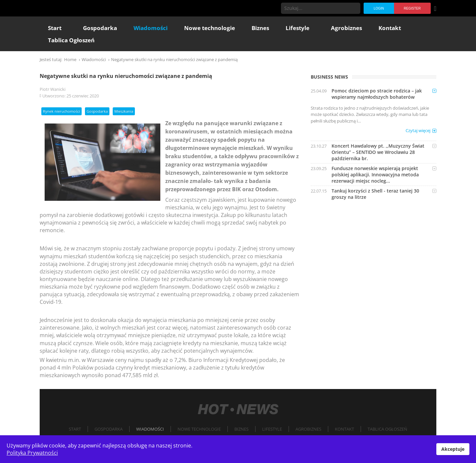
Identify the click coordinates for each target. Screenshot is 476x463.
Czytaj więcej (418, 130)
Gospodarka (97, 111)
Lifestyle (272, 429)
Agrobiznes (308, 429)
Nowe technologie (199, 429)
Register (412, 8)
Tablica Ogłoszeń (387, 429)
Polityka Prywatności (32, 453)
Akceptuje (453, 449)
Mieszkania (124, 111)
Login (379, 8)
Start (75, 429)
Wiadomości (150, 429)
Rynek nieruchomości (61, 111)
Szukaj (355, 8)
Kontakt (344, 429)
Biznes (241, 429)
